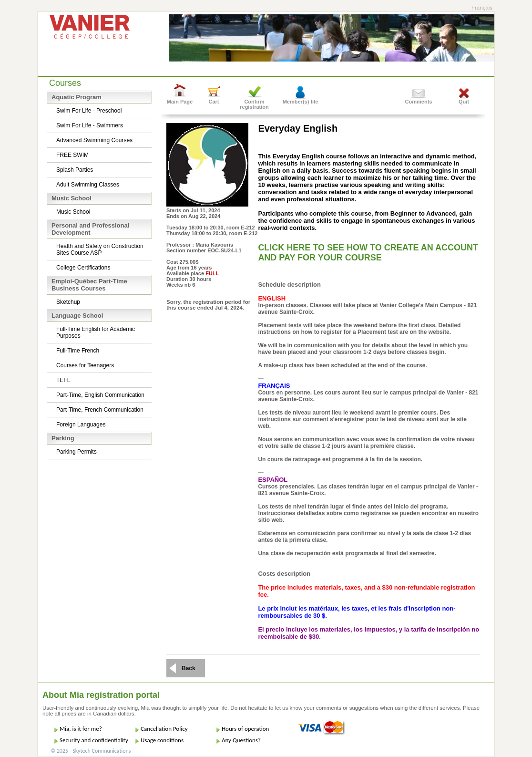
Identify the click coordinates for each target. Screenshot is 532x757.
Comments (419, 102)
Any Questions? (241, 740)
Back (189, 668)
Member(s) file (301, 102)
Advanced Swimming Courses (94, 140)
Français (482, 8)
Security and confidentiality (94, 740)
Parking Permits (77, 452)
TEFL (63, 380)
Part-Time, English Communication (100, 395)
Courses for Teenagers (85, 365)
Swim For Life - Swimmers (90, 125)
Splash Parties (75, 170)
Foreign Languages (81, 425)
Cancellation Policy (164, 729)
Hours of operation (245, 729)
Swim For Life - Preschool (89, 111)
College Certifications (83, 268)
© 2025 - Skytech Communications (91, 751)
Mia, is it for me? (81, 729)
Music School (73, 212)
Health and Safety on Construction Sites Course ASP (100, 249)
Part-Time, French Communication (100, 410)
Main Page (180, 102)
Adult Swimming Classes (88, 185)
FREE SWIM (72, 155)
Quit (464, 102)
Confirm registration (254, 104)
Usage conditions (162, 740)
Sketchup (68, 302)
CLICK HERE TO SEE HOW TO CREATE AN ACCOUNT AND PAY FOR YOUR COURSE (368, 253)
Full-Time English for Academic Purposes (96, 332)
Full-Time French (78, 351)
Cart (214, 102)
